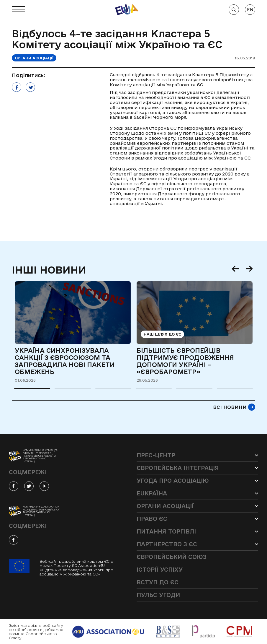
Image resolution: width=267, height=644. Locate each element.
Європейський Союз (172, 557)
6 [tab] (220, 391)
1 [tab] (17, 391)
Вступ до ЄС (158, 582)
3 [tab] (98, 391)
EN (250, 10)
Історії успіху (160, 570)
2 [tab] (58, 391)
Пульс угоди (158, 595)
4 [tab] (139, 391)
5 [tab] (179, 391)
